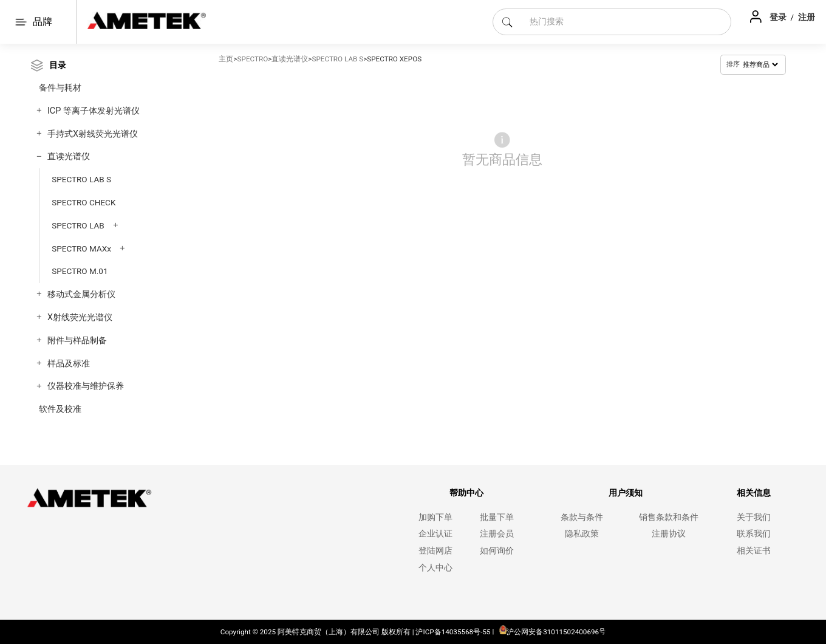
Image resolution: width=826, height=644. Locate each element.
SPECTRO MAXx (81, 248)
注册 (807, 17)
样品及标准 (69, 364)
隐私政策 (582, 534)
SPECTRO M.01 (80, 271)
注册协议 (669, 534)
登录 (779, 17)
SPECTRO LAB (78, 225)
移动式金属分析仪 (81, 294)
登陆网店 (435, 551)
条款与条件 (582, 517)
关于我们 (754, 517)
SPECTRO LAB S (81, 179)
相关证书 (754, 551)
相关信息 (754, 493)
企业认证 (435, 534)
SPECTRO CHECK (84, 202)
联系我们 (754, 534)
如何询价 (497, 551)
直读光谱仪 (69, 156)
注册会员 (497, 534)
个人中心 (435, 568)
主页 (226, 59)
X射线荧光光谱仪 (80, 317)
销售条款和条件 (669, 517)
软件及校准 (60, 409)
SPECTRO (253, 59)
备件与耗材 (60, 88)
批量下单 (497, 517)
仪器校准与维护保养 (86, 386)
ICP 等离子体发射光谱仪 (94, 111)
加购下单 (435, 517)
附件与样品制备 (77, 341)
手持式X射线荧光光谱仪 (93, 134)
